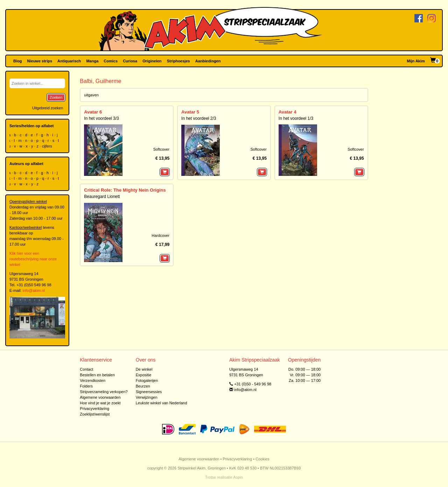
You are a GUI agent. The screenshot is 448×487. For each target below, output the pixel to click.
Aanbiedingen (208, 61)
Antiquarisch (69, 61)
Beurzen (143, 386)
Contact (86, 369)
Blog (17, 61)
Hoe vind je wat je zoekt (100, 403)
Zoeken (56, 97)
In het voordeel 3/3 (101, 118)
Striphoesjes (178, 61)
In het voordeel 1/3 (296, 118)
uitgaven (91, 95)
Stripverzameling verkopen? (104, 392)
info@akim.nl (34, 290)
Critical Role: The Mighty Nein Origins (125, 190)
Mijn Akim (416, 61)
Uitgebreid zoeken (48, 108)
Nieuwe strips (40, 61)
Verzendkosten (93, 380)
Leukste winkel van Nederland (162, 403)
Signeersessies (149, 392)
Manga (92, 61)
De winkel (144, 369)
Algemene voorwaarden (100, 397)
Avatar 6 (93, 112)
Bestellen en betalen (97, 375)
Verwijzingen (147, 397)
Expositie (144, 375)
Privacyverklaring (94, 409)
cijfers (48, 146)
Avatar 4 (288, 112)
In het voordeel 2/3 (199, 118)
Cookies (262, 459)
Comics (111, 61)
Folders (86, 386)
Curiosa (130, 61)
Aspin (238, 477)
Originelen (152, 61)
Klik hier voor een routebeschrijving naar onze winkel (33, 259)
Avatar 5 (190, 112)
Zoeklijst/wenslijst (95, 414)
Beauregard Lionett (102, 197)
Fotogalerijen (147, 380)
